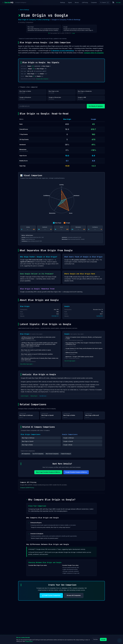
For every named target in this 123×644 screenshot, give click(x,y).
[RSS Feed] (114, 3)
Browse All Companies (74, 595)
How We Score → (43, 396)
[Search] (105, 3)
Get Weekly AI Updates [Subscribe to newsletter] (96, 106)
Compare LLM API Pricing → (28, 488)
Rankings (63, 2)
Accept (103, 639)
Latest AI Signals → (25, 396)
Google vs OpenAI (68, 441)
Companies (94, 2)
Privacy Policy (29, 641)
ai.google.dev (100, 316)
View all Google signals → (70, 361)
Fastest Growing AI (66, 454)
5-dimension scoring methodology (63, 51)
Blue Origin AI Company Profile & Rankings (34, 20)
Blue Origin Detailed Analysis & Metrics (48, 472)
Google (93, 119)
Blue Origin (67, 119)
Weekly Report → (35, 396)
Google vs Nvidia (68, 445)
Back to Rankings (24, 10)
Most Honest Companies (52, 454)
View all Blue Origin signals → (27, 364)
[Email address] (52, 106)
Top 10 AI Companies (38, 454)
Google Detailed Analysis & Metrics (76, 472)
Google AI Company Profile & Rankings (66, 20)
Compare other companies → (43, 79)
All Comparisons (26, 454)
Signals (70, 2)
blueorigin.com (55, 316)
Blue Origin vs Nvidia (27, 445)
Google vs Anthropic (69, 438)
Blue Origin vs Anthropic (28, 438)
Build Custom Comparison (51, 595)
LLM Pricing (85, 2)
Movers (77, 2)
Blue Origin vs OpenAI (28, 441)
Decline (96, 639)
